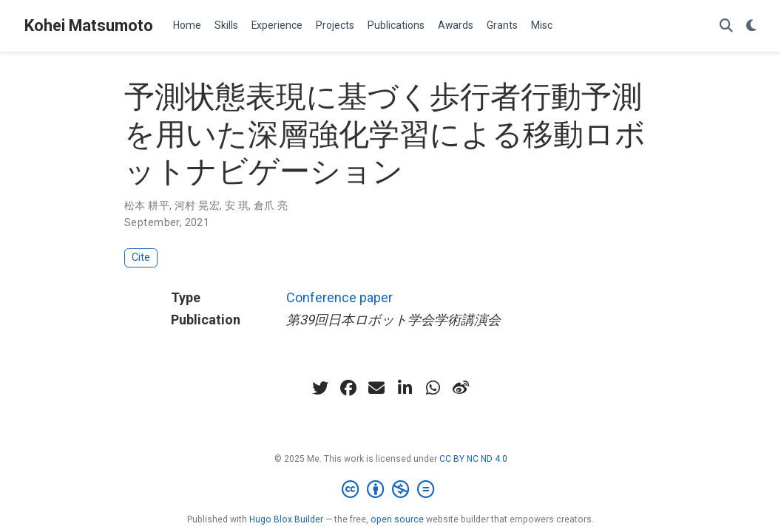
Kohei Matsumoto (89, 25)
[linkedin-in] (405, 388)
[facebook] (348, 388)
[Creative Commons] (391, 490)
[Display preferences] (751, 26)
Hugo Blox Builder (286, 519)
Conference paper (339, 297)
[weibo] (461, 388)
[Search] (726, 26)
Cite (141, 258)
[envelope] (376, 388)
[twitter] (320, 388)
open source (397, 519)
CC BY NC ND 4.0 (473, 459)
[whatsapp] (433, 388)
